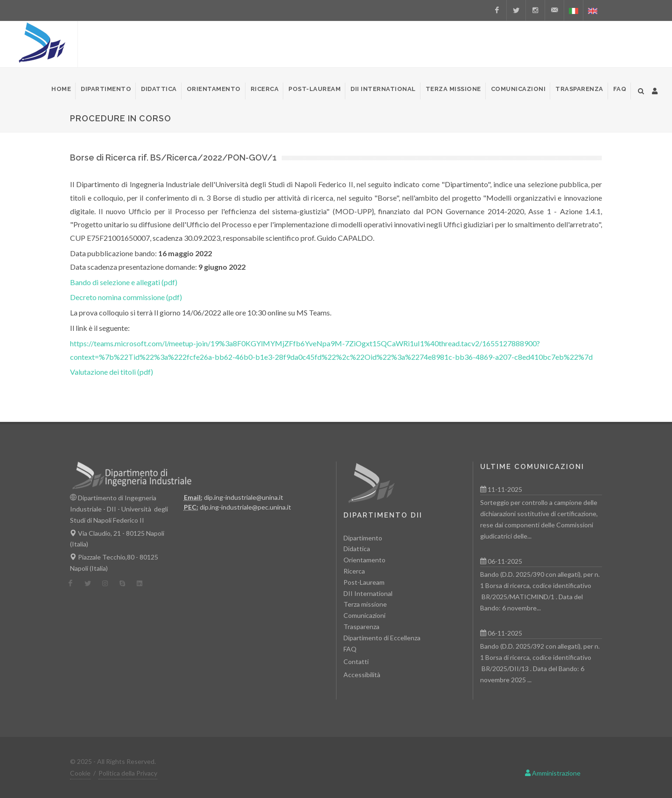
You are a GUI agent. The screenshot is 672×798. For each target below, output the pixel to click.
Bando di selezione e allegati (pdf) (124, 282)
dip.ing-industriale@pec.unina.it (245, 507)
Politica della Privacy (128, 773)
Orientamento (364, 560)
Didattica (357, 549)
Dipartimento (363, 538)
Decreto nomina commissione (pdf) (126, 297)
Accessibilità (362, 675)
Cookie (80, 773)
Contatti (356, 661)
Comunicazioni (364, 615)
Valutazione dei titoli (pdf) (112, 372)
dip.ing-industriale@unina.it (244, 497)
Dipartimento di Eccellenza (382, 638)
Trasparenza (361, 626)
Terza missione (365, 604)
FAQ (350, 649)
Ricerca (354, 571)
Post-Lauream (364, 582)
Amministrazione (553, 773)
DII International (368, 593)
